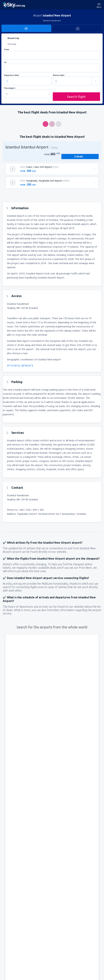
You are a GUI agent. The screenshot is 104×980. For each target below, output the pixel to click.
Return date (59, 75)
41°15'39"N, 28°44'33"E (20, 366)
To (5, 62)
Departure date (12, 75)
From (7, 50)
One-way (12, 44)
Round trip (13, 38)
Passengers (10, 88)
